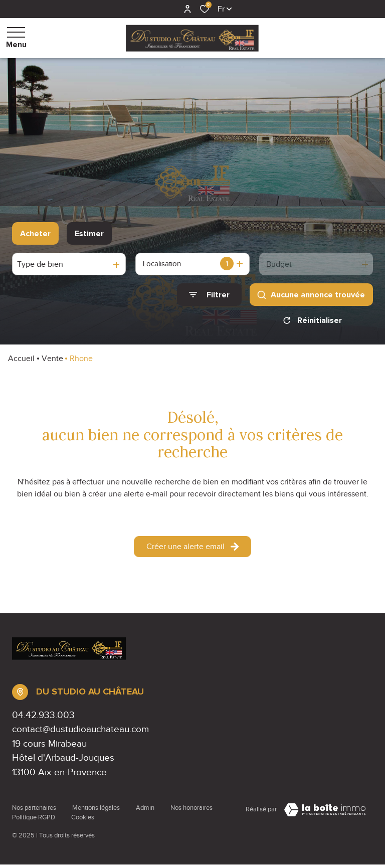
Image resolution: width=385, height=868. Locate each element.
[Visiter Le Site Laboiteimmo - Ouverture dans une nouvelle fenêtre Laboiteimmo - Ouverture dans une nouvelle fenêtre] (325, 813)
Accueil (21, 362)
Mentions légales (96, 811)
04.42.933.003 (43, 718)
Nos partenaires (34, 811)
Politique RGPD (34, 821)
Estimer (89, 234)
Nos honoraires (191, 811)
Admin (145, 811)
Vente (52, 362)
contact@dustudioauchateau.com (80, 732)
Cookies (83, 821)
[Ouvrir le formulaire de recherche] (209, 295)
